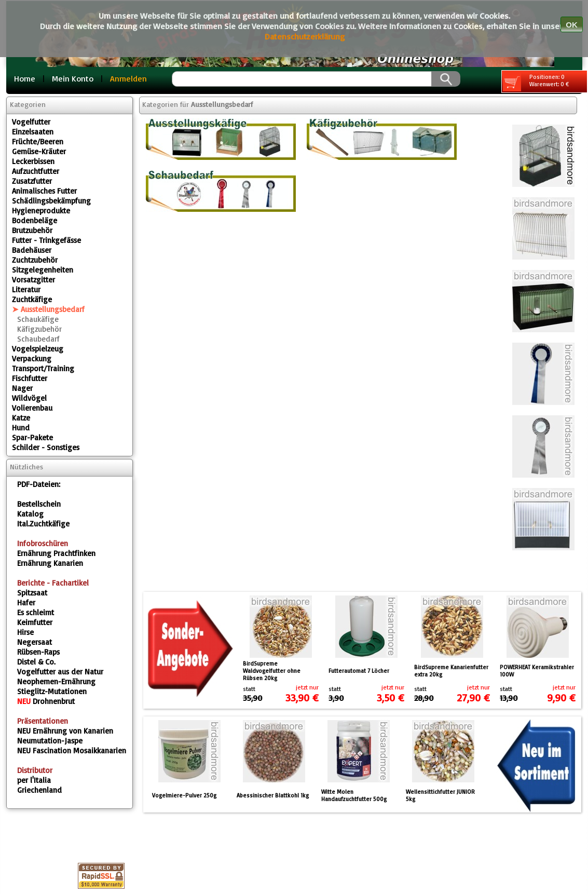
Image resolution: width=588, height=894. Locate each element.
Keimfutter (35, 622)
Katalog (30, 514)
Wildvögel (29, 398)
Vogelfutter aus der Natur (60, 672)
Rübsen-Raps (38, 652)
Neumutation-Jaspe (50, 741)
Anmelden (128, 78)
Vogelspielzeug (38, 349)
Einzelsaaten (33, 132)
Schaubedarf (38, 339)
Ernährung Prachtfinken (56, 553)
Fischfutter (30, 378)
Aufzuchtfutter (36, 171)
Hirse (25, 632)
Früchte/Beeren (38, 141)
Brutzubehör (32, 230)
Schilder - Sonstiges (46, 447)
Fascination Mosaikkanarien (72, 750)
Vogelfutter (31, 122)
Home (25, 78)
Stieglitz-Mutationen (52, 691)
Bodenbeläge (35, 220)
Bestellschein (39, 504)
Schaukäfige (38, 319)
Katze (21, 418)
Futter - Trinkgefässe (46, 240)
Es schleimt (36, 612)
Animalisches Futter (44, 191)
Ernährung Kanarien (50, 563)
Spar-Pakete (32, 437)
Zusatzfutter (32, 181)
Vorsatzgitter (33, 280)
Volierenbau (32, 408)
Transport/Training (43, 368)
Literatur (26, 289)
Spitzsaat (32, 593)
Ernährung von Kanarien (65, 731)
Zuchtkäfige (32, 299)
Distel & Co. (36, 662)
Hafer (26, 602)
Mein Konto (73, 78)
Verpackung (32, 358)
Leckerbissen (33, 161)
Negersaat (35, 642)
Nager (22, 388)
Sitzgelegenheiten (43, 270)
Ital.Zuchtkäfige (43, 524)
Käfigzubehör (39, 329)
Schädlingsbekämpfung (51, 201)
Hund (21, 428)
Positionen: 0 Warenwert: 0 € (536, 82)
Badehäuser (32, 250)
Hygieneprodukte (41, 211)
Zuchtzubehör (35, 260)
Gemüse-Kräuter (39, 151)
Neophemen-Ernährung (56, 681)
